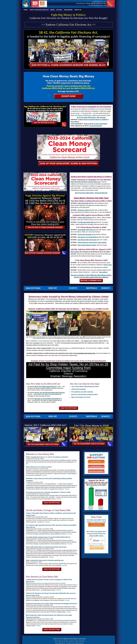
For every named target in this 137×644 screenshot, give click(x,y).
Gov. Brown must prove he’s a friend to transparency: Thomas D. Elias (48, 492)
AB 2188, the (48, 399)
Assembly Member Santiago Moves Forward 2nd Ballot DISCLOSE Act (48, 537)
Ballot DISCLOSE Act (84, 203)
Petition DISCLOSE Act (85, 218)
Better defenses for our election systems (39, 467)
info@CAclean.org (79, 643)
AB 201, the (50, 393)
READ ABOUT (75, 252)
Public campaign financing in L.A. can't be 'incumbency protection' (47, 457)
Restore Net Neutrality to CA (87, 234)
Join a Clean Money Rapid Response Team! (85, 387)
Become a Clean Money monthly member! (85, 395)
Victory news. (108, 265)
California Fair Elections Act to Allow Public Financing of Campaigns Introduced (51, 604)
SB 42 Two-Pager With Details (86, 117)
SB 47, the (45, 387)
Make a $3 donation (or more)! (81, 397)
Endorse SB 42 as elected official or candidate (93, 120)
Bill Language (101, 117)
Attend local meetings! (78, 389)
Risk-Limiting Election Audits (87, 245)
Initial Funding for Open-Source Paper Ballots (92, 242)
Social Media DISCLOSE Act (86, 230)
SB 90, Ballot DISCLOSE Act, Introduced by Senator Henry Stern (46, 547)
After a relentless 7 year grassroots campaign (41, 341)
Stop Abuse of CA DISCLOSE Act (88, 237)
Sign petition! (75, 122)
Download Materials (96, 126)
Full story (45, 475)
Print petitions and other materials (82, 392)
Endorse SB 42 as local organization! (96, 124)
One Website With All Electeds (87, 240)
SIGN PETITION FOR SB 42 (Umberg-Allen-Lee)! (86, 182)
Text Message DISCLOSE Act (87, 222)
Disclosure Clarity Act (85, 210)
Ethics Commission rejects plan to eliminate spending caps (45, 560)
